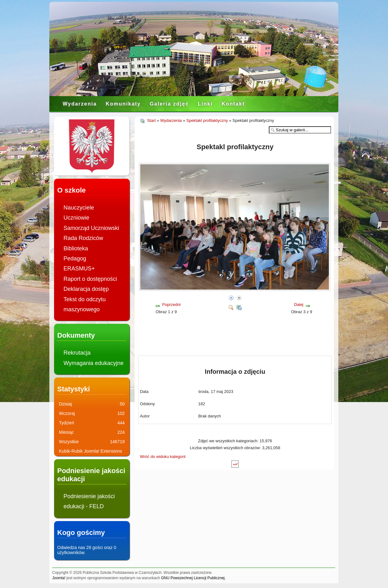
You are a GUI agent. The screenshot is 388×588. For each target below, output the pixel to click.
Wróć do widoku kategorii (163, 457)
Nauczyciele (79, 208)
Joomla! (59, 578)
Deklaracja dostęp (86, 289)
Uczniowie (76, 218)
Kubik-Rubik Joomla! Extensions (91, 451)
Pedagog (75, 259)
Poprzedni (172, 305)
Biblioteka (76, 248)
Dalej (299, 305)
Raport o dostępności (90, 279)
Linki (205, 104)
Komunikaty (123, 104)
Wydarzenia (80, 104)
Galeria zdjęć (169, 104)
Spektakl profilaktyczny (207, 120)
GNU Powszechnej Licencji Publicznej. (193, 578)
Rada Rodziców (83, 238)
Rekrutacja (77, 353)
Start (151, 120)
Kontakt (233, 104)
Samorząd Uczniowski (91, 228)
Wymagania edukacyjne (94, 363)
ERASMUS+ (79, 269)
